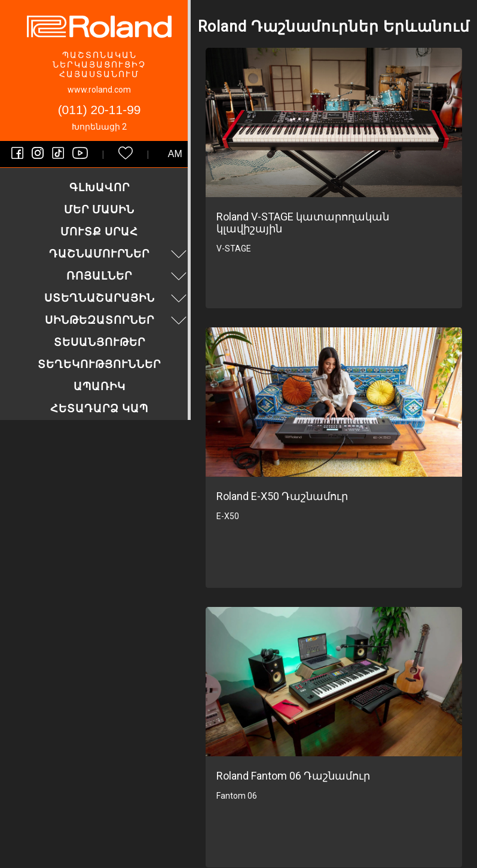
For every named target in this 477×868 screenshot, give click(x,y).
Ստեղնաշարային (117, 298)
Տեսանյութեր (100, 342)
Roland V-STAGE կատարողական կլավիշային (303, 223)
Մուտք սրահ (99, 231)
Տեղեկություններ (99, 364)
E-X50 (228, 516)
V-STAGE (234, 249)
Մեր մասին (99, 209)
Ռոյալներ (128, 276)
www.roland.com (99, 90)
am (175, 154)
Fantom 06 (237, 796)
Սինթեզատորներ (117, 320)
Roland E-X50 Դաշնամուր (282, 496)
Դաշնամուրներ (119, 254)
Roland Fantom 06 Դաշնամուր (293, 776)
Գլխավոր (100, 187)
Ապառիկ (100, 386)
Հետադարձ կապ (99, 408)
